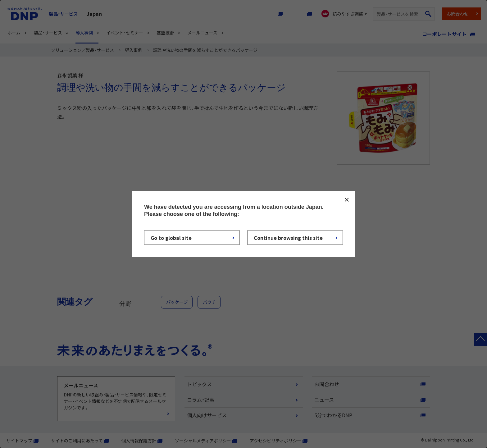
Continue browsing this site (288, 237)
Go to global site (171, 237)
